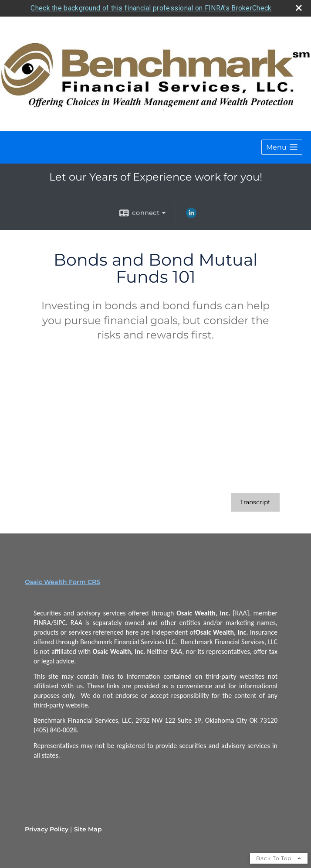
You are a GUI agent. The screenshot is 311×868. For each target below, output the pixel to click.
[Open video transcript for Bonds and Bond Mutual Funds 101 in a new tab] (255, 502)
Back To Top (279, 858)
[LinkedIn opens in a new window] (191, 216)
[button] (282, 147)
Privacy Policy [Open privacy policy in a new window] (47, 829)
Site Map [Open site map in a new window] (88, 829)
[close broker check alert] (299, 8)
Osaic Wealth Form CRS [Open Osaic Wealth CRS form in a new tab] (63, 582)
